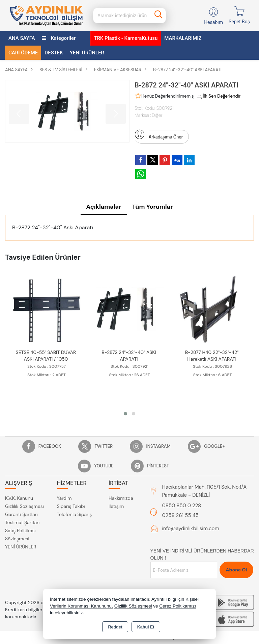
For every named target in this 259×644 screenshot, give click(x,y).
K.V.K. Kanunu (19, 499)
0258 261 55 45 (180, 516)
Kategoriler (59, 38)
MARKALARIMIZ (183, 38)
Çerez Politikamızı (178, 606)
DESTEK (54, 53)
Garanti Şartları (21, 515)
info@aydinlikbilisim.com (191, 529)
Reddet (115, 627)
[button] (125, 414)
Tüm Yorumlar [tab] (153, 207)
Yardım (64, 499)
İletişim (116, 507)
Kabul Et (146, 627)
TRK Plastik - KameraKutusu (126, 38)
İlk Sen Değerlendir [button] (218, 96)
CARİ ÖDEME (23, 53)
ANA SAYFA (22, 38)
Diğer (157, 115)
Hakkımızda (121, 499)
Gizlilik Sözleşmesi (24, 507)
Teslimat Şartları (22, 523)
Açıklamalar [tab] (104, 207)
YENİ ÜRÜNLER (21, 547)
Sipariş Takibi (71, 507)
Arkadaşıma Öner (159, 135)
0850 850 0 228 (182, 506)
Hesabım (213, 22)
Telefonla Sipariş (74, 515)
